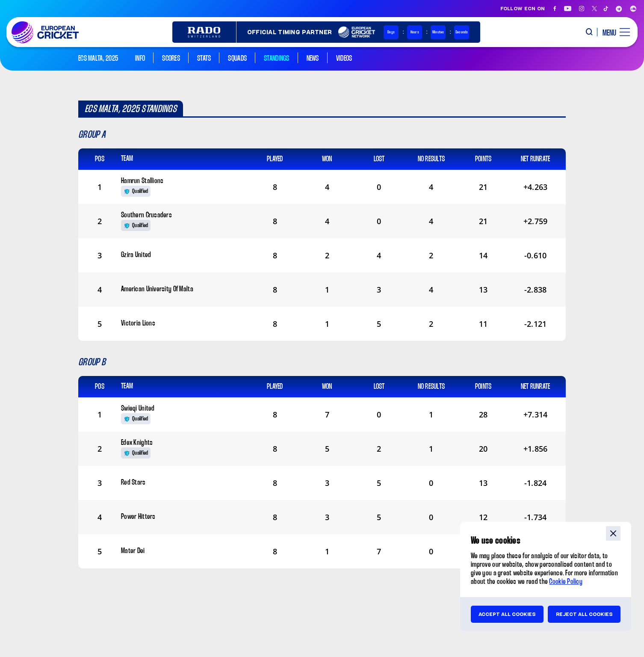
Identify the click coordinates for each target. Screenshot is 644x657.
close (613, 533)
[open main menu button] (613, 32)
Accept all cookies (507, 614)
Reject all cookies (584, 614)
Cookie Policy (566, 582)
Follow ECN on (523, 9)
